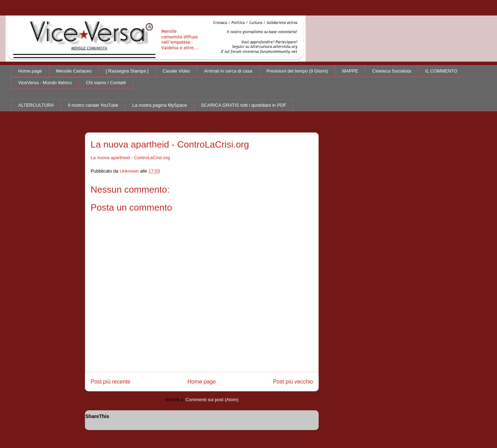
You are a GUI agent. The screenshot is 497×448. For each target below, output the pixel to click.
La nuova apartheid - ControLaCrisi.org (130, 158)
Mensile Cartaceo (74, 71)
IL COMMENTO (441, 71)
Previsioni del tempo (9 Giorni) (297, 71)
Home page (30, 71)
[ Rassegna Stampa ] (127, 71)
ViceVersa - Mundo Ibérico (45, 83)
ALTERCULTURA (36, 105)
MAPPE (350, 71)
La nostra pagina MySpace (160, 105)
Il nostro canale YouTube (93, 105)
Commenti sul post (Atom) (212, 400)
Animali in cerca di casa (228, 71)
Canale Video (176, 71)
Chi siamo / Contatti (106, 83)
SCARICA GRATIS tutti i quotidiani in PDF (244, 105)
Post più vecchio (293, 382)
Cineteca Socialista (392, 71)
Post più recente (111, 382)
